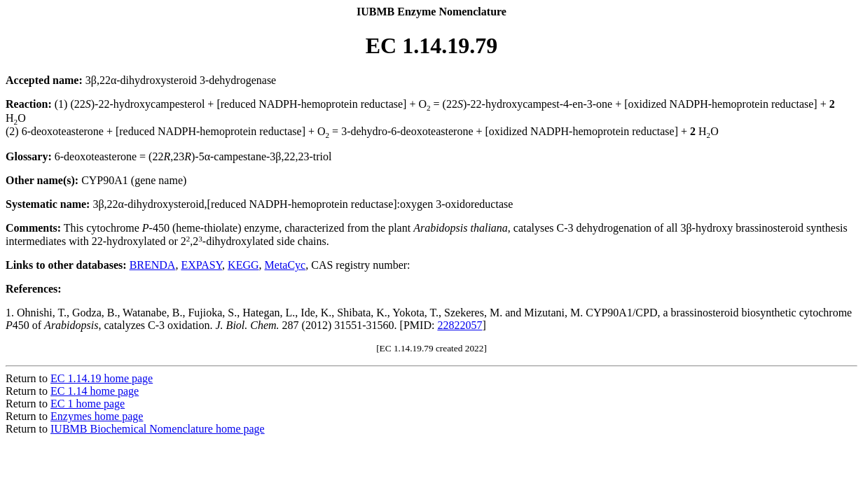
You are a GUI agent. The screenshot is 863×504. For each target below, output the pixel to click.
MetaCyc (285, 265)
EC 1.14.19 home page (102, 378)
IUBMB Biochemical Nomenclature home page (158, 429)
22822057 (460, 325)
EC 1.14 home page (95, 391)
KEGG (243, 265)
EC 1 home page (88, 404)
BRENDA (153, 265)
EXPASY (201, 265)
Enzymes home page (97, 416)
